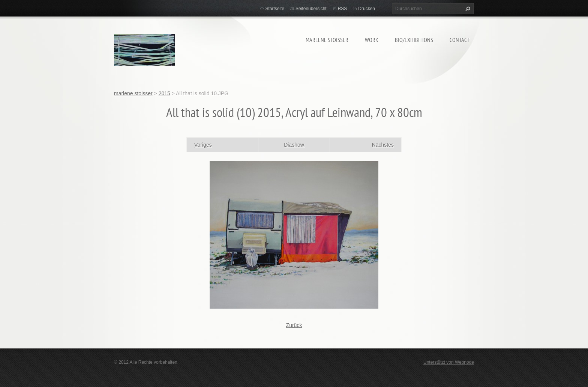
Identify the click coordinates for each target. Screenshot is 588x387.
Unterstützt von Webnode (449, 362)
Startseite (275, 9)
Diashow (294, 145)
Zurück (294, 325)
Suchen (467, 9)
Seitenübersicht (311, 9)
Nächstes (383, 145)
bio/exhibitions (414, 40)
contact (460, 40)
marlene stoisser (327, 40)
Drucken (367, 9)
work (372, 40)
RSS (343, 9)
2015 (164, 93)
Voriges (203, 145)
